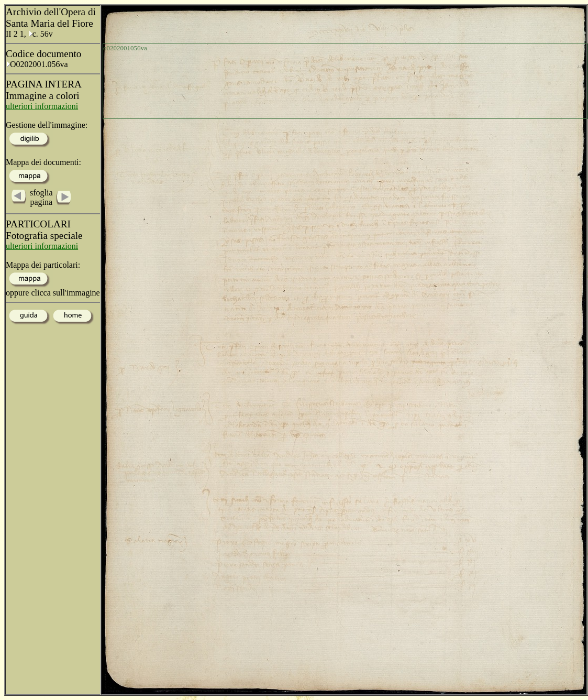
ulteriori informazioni (42, 106)
